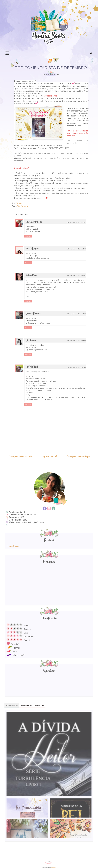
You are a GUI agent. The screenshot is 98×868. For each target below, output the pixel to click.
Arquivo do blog (26, 705)
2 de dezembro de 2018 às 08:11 (76, 276)
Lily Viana (31, 340)
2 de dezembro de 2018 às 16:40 (76, 314)
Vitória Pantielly (34, 222)
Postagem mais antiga (78, 456)
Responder (28, 236)
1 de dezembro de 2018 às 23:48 (76, 249)
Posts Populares (12, 705)
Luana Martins (33, 314)
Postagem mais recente (20, 456)
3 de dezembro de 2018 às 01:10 (76, 341)
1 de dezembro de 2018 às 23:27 (76, 222)
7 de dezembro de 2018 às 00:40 (76, 367)
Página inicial (49, 456)
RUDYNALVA (32, 367)
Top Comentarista (25, 206)
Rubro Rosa (31, 275)
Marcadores (40, 705)
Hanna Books (13, 546)
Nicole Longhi (32, 249)
